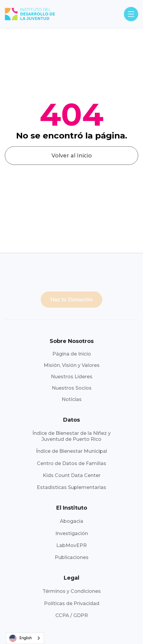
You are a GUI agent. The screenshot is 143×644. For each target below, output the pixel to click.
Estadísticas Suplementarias (71, 487)
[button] (131, 14)
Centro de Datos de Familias (71, 463)
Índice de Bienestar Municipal (71, 451)
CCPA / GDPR (72, 615)
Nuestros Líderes (72, 377)
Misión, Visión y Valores (72, 365)
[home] (30, 14)
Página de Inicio (72, 354)
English (20, 638)
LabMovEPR (71, 545)
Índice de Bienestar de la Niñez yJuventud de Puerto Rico (71, 436)
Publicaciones (72, 557)
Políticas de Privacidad (72, 603)
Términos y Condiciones (72, 591)
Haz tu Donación (71, 300)
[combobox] (25, 638)
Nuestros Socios (72, 388)
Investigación (72, 533)
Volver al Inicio (72, 161)
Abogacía (71, 521)
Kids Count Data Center (72, 475)
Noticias (72, 399)
